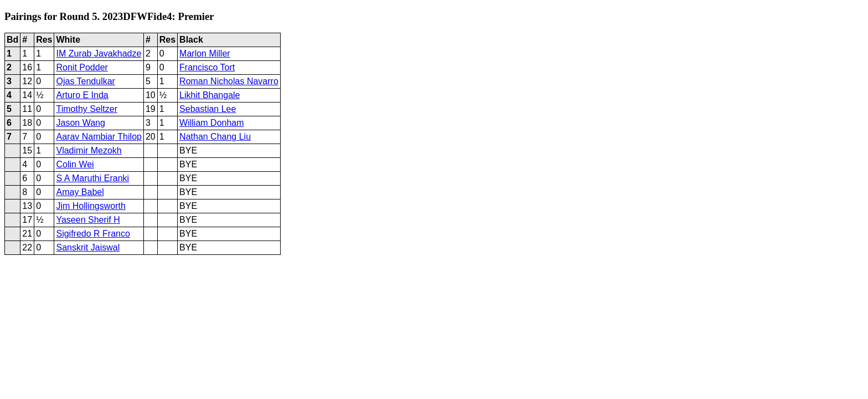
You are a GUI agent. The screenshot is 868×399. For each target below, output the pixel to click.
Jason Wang (80, 123)
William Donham (211, 123)
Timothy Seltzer (87, 109)
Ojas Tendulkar (85, 81)
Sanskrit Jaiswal (88, 247)
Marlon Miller (205, 53)
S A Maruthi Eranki (92, 178)
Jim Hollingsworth (91, 206)
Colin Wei (75, 164)
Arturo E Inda (82, 95)
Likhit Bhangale (210, 95)
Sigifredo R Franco (93, 234)
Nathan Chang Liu (215, 137)
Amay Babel (80, 192)
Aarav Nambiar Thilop (99, 137)
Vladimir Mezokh (89, 150)
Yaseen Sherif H (88, 220)
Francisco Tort (207, 67)
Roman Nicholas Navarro (229, 81)
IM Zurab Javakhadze (99, 53)
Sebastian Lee (208, 109)
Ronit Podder (82, 67)
